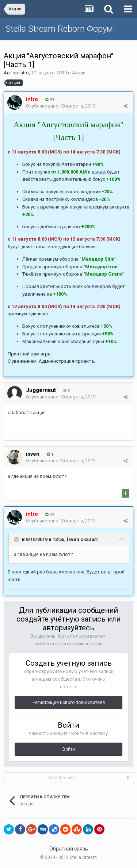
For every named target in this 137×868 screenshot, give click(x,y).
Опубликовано (61, 106)
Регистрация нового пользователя (69, 702)
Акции (79, 73)
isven (73, 539)
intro (24, 73)
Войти (69, 749)
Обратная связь (69, 849)
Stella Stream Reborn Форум (59, 29)
